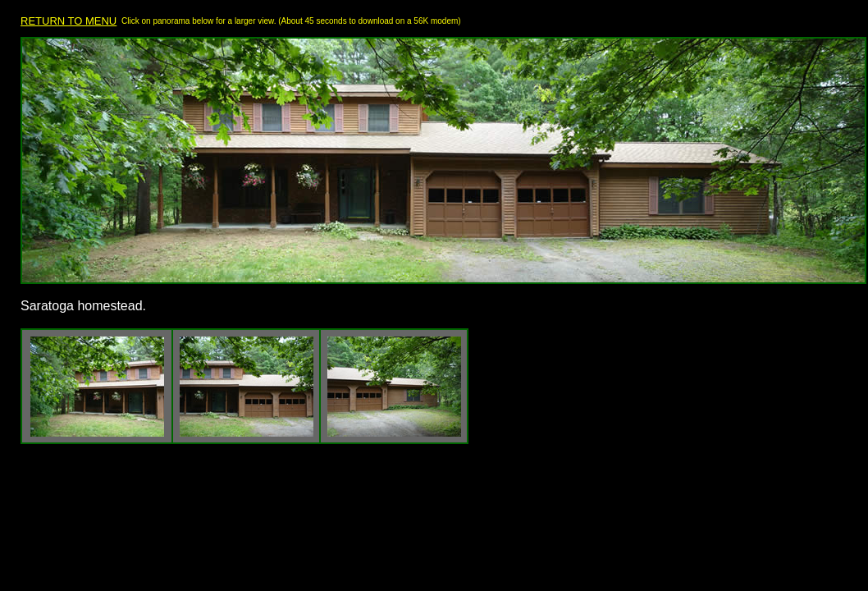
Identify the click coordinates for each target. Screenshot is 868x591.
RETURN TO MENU (69, 21)
